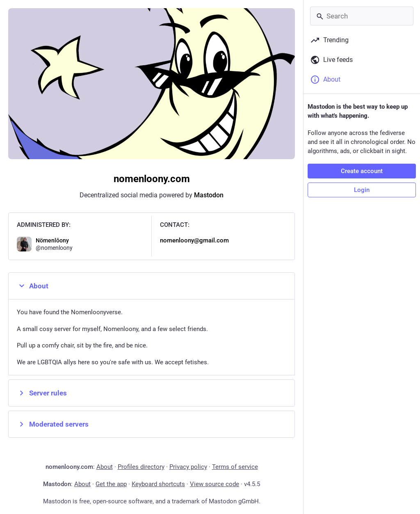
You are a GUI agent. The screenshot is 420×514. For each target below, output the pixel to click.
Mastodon (209, 195)
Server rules (42, 393)
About (33, 286)
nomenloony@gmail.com (194, 240)
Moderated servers (53, 424)
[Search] (362, 16)
